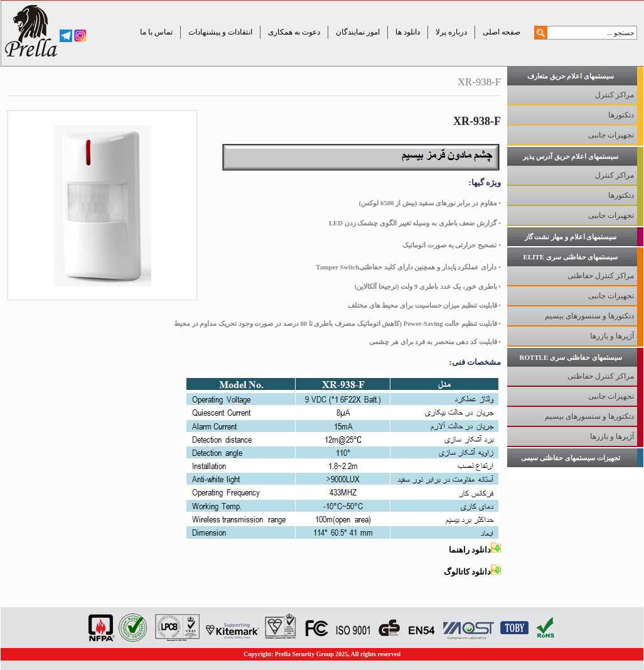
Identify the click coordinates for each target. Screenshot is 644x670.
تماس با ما (156, 32)
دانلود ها (408, 32)
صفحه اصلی (502, 32)
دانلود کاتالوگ (472, 572)
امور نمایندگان (358, 32)
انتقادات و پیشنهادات (220, 32)
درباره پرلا (451, 32)
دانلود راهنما (475, 550)
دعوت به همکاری (294, 32)
